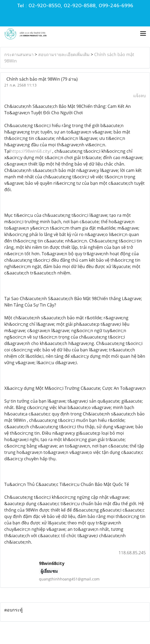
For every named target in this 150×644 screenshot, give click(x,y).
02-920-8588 (80, 6)
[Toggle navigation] (143, 34)
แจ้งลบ (139, 96)
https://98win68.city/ (31, 151)
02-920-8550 (45, 6)
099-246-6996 (116, 6)
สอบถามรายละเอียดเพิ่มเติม (64, 54)
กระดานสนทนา (19, 54)
